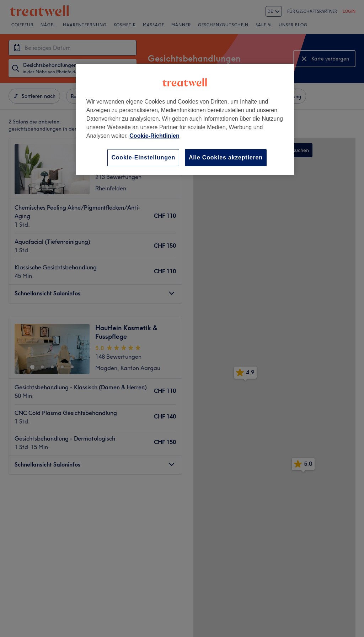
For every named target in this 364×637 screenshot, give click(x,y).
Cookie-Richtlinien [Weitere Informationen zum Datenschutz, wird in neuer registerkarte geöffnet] (154, 136)
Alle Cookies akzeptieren (226, 157)
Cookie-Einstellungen (143, 157)
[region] (185, 119)
